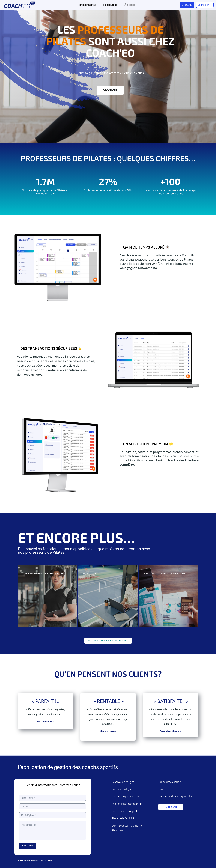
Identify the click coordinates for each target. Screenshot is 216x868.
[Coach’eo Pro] (20, 2)
